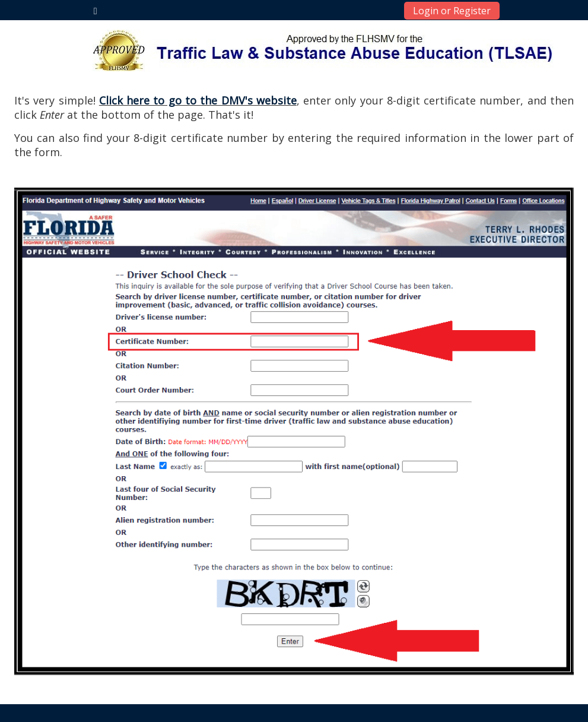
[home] (323, 50)
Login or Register (452, 11)
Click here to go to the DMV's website (198, 100)
